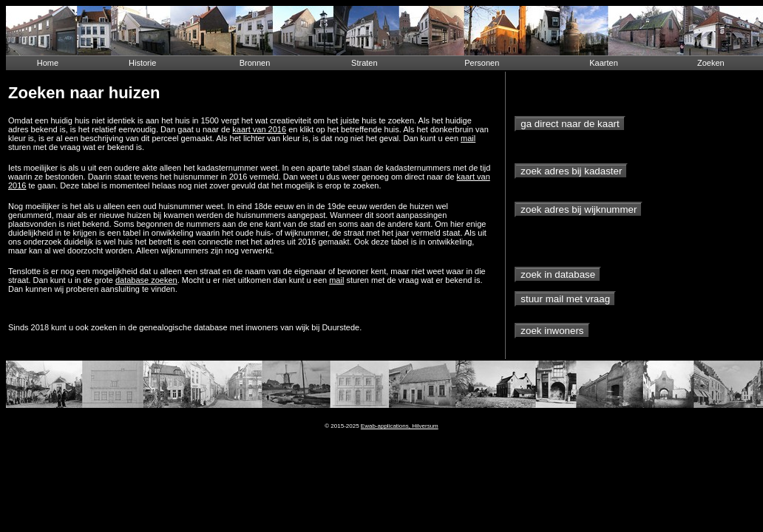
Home (48, 63)
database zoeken (146, 280)
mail (468, 138)
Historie (142, 63)
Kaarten (604, 63)
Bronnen (255, 63)
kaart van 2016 (259, 129)
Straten (364, 63)
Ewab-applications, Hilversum (400, 426)
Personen (482, 63)
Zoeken (711, 63)
